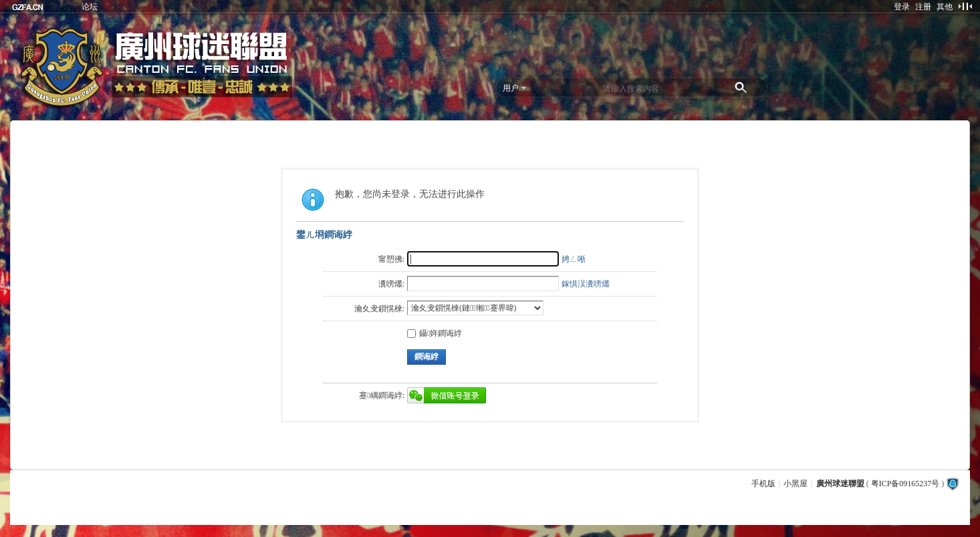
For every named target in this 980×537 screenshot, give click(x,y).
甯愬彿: (391, 259)
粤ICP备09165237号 (905, 484)
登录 (902, 7)
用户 (511, 88)
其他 (945, 7)
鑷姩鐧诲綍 (435, 333)
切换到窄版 (965, 6)
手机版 (763, 484)
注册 (923, 7)
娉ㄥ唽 (574, 259)
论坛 (90, 7)
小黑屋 (795, 484)
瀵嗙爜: (391, 284)
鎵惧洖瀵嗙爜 (586, 284)
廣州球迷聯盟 (840, 484)
